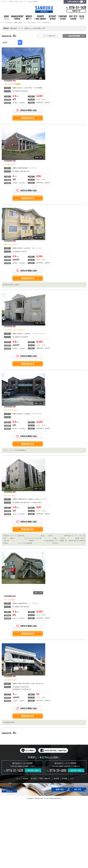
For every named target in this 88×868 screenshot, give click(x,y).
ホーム (18, 779)
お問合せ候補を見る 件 (76, 2)
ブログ (72, 779)
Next (41, 62)
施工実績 (34, 779)
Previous (6, 62)
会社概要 (65, 779)
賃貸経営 (26, 779)
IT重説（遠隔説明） (45, 779)
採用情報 (56, 779)
